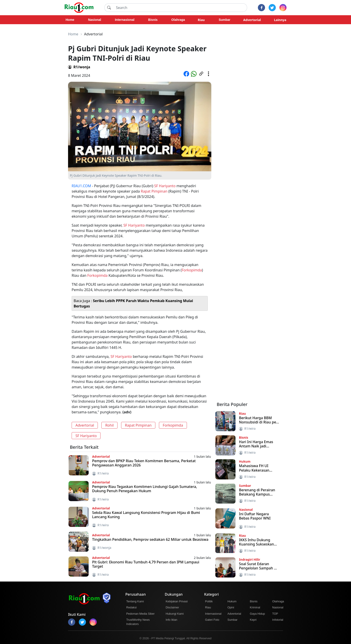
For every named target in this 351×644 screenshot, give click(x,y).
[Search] (180, 8)
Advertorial (85, 425)
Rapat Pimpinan (154, 191)
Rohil (109, 425)
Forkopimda (192, 270)
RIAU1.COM (81, 186)
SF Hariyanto (165, 186)
